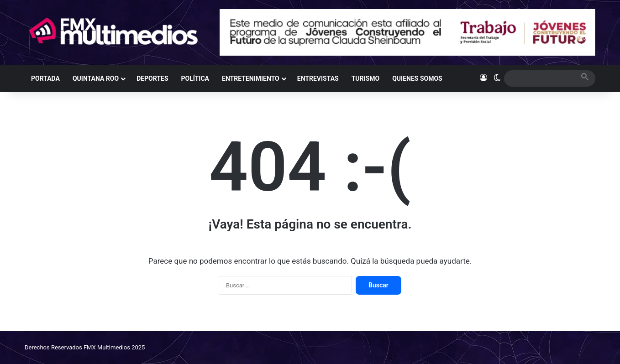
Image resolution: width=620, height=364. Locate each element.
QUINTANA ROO (96, 78)
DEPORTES (152, 78)
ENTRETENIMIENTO (251, 78)
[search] (541, 78)
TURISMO (366, 78)
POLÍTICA (195, 78)
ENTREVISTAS (318, 78)
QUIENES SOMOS (417, 78)
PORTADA (45, 78)
